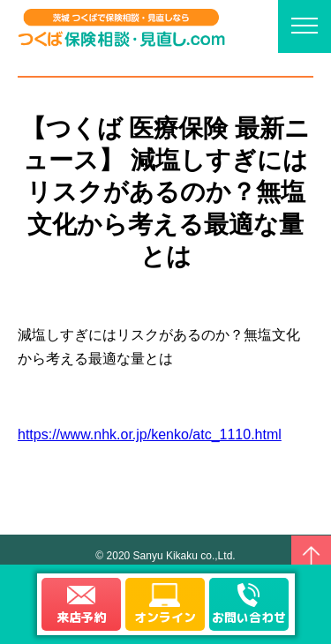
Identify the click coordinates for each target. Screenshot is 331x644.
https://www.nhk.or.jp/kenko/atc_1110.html (150, 434)
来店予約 (81, 617)
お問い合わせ (249, 617)
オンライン (165, 617)
